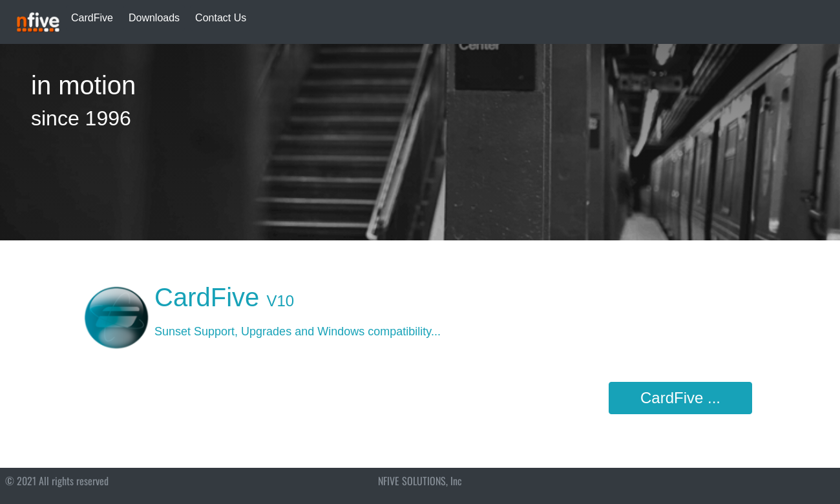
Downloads (154, 18)
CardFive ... (680, 398)
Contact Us (221, 18)
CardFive (92, 18)
